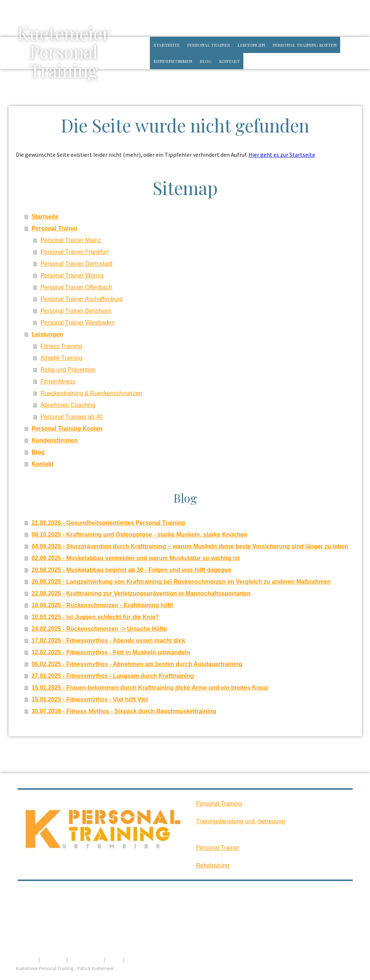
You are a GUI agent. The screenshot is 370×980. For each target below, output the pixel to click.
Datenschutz (53, 959)
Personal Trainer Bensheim (76, 311)
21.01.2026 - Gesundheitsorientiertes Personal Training (108, 523)
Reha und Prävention (68, 370)
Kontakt (229, 61)
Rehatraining (213, 865)
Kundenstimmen (173, 61)
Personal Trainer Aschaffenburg (82, 299)
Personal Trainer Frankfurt (75, 252)
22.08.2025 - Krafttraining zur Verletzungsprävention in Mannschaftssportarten (141, 593)
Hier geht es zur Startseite (282, 155)
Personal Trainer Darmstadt (77, 264)
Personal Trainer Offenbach (76, 287)
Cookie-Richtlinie (86, 959)
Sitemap (114, 959)
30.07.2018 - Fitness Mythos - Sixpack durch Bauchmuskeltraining (124, 711)
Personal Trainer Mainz (71, 240)
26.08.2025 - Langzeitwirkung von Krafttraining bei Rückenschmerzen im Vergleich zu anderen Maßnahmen (181, 582)
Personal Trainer (209, 45)
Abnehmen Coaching (68, 405)
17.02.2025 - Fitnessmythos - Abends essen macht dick (108, 641)
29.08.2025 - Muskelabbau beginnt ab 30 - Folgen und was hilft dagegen (131, 570)
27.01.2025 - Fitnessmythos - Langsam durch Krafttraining (113, 676)
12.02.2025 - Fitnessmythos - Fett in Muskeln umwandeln (111, 652)
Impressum (27, 959)
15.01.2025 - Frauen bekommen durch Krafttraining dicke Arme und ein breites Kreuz (150, 688)
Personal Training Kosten (304, 45)
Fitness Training (61, 346)
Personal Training (219, 804)
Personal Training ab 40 (72, 417)
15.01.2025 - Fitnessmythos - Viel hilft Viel (90, 699)
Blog (206, 61)
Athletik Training (61, 358)
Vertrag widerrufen (151, 959)
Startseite (167, 45)
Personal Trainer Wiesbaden (78, 323)
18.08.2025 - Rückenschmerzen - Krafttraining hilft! (103, 605)
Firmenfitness (58, 381)
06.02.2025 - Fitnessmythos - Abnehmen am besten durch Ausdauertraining (137, 664)
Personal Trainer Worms (72, 275)
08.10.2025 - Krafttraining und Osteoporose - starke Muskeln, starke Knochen (140, 535)
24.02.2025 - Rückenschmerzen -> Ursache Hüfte (99, 629)
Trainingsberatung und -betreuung (241, 821)
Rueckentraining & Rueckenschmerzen (91, 393)
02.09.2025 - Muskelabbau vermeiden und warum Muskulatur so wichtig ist (136, 558)
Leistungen (251, 45)
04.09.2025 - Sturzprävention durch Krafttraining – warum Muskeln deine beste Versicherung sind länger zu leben (190, 546)
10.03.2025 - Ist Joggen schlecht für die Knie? (95, 617)
